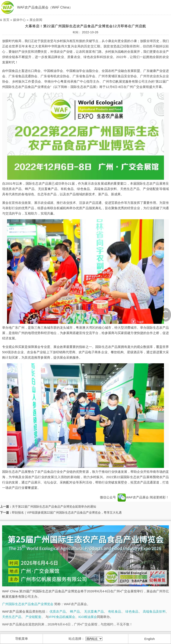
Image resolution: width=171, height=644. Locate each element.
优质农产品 (58, 611)
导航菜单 (22, 639)
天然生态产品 (12, 617)
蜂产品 (75, 611)
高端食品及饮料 (154, 611)
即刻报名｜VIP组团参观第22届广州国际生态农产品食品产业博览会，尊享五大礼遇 (67, 513)
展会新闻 (36, 20)
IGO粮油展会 (88, 617)
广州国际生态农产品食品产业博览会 (28, 604)
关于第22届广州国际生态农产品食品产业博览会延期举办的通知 (54, 507)
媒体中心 (19, 20)
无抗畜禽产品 (94, 611)
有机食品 (115, 611)
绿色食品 (132, 611)
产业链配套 (33, 617)
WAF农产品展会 (133, 497)
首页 (6, 20)
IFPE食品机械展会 (62, 617)
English (150, 639)
